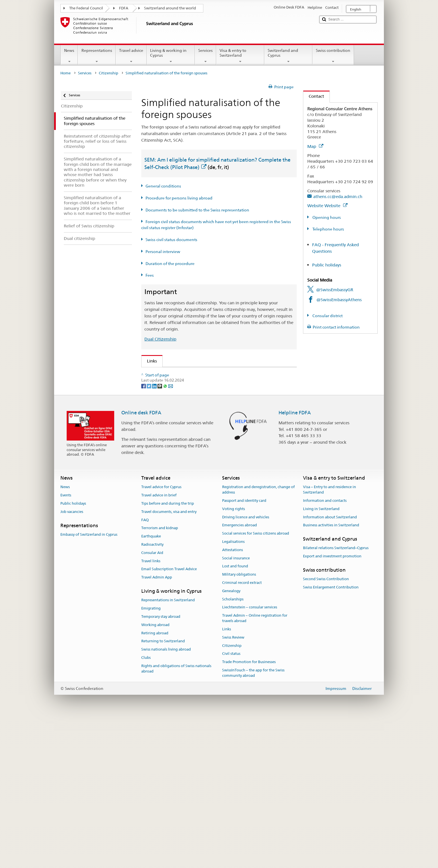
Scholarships (233, 746)
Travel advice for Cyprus (161, 634)
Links (149, 361)
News (69, 56)
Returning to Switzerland (163, 789)
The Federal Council (86, 8)
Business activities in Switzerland (331, 673)
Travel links (151, 708)
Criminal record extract (242, 730)
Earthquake (151, 684)
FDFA (124, 8)
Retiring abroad (155, 780)
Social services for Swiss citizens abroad (256, 681)
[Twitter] (149, 533)
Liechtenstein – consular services (250, 755)
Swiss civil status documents (171, 240)
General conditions (163, 186)
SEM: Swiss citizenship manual (178, 394)
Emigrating (151, 756)
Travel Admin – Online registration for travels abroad (255, 766)
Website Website (327, 206)
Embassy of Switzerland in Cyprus (89, 682)
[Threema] (160, 533)
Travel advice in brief (159, 643)
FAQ (145, 667)
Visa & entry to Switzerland (240, 56)
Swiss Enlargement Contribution (331, 735)
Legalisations (233, 689)
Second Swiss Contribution (326, 727)
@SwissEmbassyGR (335, 290)
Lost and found (235, 714)
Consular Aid (152, 700)
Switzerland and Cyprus (288, 56)
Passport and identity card (244, 648)
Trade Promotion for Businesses (249, 809)
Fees (150, 275)
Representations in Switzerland (168, 748)
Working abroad (155, 772)
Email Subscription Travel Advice (169, 717)
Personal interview (163, 252)
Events (66, 643)
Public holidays (327, 265)
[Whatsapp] (166, 533)
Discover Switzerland (169, 467)
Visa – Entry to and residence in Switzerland (329, 637)
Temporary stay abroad (161, 764)
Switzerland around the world (170, 8)
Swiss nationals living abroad (166, 797)
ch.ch (154, 477)
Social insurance (236, 705)
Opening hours (326, 217)
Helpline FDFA (295, 560)
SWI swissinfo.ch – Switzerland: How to (187, 487)
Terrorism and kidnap (160, 676)
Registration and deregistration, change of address (258, 637)
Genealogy (231, 738)
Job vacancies (72, 659)
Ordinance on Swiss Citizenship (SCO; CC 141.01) (197, 414)
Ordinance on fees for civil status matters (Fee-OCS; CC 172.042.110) (216, 434)
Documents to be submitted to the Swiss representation (197, 210)
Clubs (146, 805)
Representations (97, 56)
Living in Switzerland (321, 656)
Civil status (231, 801)
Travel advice (131, 56)
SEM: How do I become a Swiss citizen (186, 373)
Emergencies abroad (240, 673)
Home (66, 73)
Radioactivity (152, 692)
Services (205, 56)
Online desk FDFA (141, 560)
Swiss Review (233, 785)
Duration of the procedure (170, 264)
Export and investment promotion (332, 704)
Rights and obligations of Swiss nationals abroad (176, 816)
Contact (314, 96)
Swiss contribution (333, 56)
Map (315, 146)
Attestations (233, 697)
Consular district (327, 316)
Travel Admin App (157, 725)
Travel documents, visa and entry (169, 659)
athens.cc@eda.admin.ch (338, 196)
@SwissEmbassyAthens (339, 300)
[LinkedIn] (155, 533)
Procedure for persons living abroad (179, 198)
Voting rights (234, 656)
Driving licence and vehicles (246, 664)
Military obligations (239, 722)
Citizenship (109, 73)
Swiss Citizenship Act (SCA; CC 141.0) (185, 404)
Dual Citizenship (160, 339)
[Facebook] (144, 533)
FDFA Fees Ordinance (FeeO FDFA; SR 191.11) (194, 424)
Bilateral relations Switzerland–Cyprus (336, 695)
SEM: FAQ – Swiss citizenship (177, 383)
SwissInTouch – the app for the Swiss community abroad (253, 820)
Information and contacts (325, 648)
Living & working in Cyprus (171, 56)
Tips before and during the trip (168, 651)
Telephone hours (328, 229)
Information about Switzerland (330, 664)
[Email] (171, 533)
